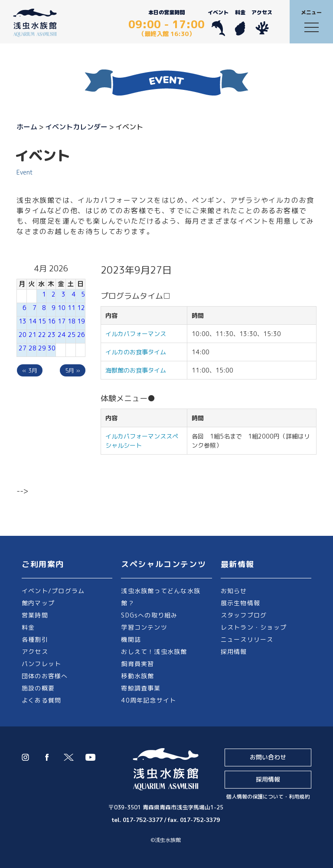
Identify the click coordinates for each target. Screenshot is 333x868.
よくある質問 (41, 700)
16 (52, 321)
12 (81, 308)
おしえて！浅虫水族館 (154, 652)
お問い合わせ (268, 757)
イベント (218, 22)
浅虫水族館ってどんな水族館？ (161, 597)
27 (23, 348)
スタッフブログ (244, 615)
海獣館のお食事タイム (136, 370)
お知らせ (234, 591)
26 (81, 335)
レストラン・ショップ (254, 627)
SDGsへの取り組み (149, 615)
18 (72, 321)
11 (72, 308)
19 (81, 321)
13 (23, 321)
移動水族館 (137, 676)
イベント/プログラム (53, 591)
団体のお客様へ (45, 676)
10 (62, 308)
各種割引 (35, 639)
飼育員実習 (137, 664)
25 (72, 335)
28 (33, 348)
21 (33, 335)
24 (62, 335)
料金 (240, 22)
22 (42, 335)
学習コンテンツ (144, 627)
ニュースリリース (247, 639)
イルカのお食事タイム (136, 352)
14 (33, 321)
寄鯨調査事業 (141, 688)
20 (23, 335)
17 (62, 321)
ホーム (27, 127)
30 (52, 348)
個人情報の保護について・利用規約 (268, 797)
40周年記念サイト (149, 700)
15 (42, 321)
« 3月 (30, 370)
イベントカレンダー (76, 127)
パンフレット (41, 664)
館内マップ (38, 603)
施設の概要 (38, 688)
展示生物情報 (240, 603)
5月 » (73, 370)
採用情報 (234, 652)
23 (52, 335)
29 (42, 348)
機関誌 (131, 639)
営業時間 (35, 615)
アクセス (262, 22)
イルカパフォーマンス (139, 334)
